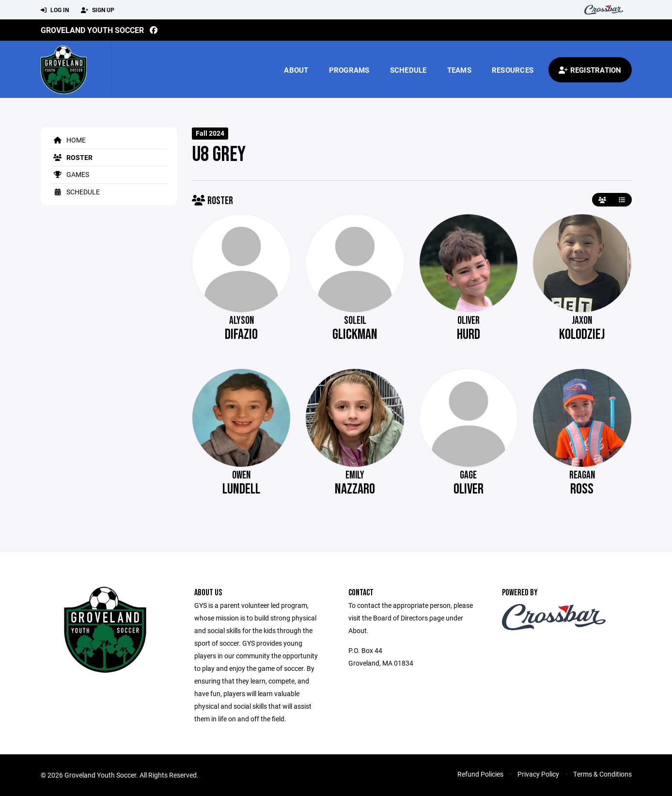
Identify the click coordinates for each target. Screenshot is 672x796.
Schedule (408, 70)
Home (68, 140)
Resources (513, 70)
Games (70, 174)
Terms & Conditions (602, 774)
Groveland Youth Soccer (92, 30)
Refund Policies (480, 774)
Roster (71, 157)
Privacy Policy (538, 774)
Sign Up (98, 10)
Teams (459, 70)
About (296, 70)
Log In (55, 10)
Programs (349, 70)
